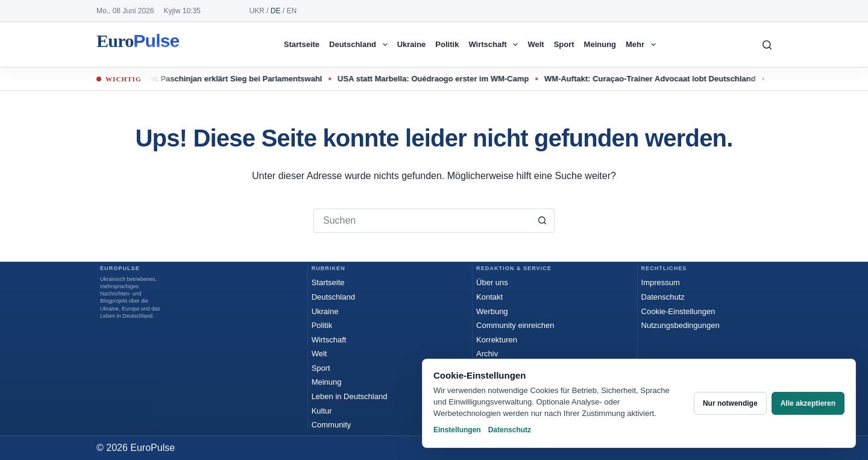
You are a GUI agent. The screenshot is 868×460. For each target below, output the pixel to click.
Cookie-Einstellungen (678, 311)
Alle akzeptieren (808, 403)
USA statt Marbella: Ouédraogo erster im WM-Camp (439, 79)
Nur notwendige (730, 403)
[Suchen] (767, 45)
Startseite (302, 44)
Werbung (492, 311)
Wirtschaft (495, 45)
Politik (447, 44)
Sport (564, 44)
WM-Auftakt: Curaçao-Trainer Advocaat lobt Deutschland (656, 79)
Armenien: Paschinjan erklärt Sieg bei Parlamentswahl (226, 79)
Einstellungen (457, 430)
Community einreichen (515, 325)
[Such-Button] (542, 221)
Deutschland (361, 45)
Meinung (600, 44)
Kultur (322, 411)
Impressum (661, 282)
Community (332, 425)
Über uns (492, 282)
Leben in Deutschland (350, 396)
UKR (256, 11)
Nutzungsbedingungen (681, 325)
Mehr (643, 45)
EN (291, 11)
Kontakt (489, 297)
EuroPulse (138, 45)
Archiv (487, 354)
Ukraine (412, 44)
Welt (536, 44)
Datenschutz (663, 297)
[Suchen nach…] (422, 221)
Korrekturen (497, 340)
